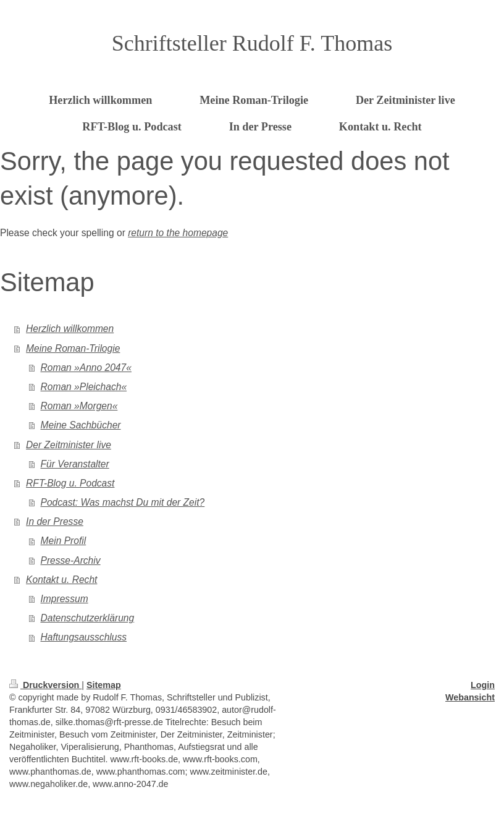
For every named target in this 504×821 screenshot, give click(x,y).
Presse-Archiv (71, 560)
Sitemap (104, 685)
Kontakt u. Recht (61, 580)
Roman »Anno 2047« (86, 368)
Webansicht (470, 697)
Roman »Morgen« (79, 406)
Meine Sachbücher (81, 425)
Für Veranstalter (75, 464)
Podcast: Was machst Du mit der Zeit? (123, 502)
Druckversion (45, 685)
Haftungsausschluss (84, 637)
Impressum (65, 599)
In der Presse (55, 521)
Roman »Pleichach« (84, 387)
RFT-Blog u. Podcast (70, 483)
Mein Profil (64, 541)
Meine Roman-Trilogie (73, 348)
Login (483, 685)
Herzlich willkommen (70, 329)
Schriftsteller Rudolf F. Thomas (252, 43)
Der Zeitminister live (69, 445)
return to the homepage (178, 233)
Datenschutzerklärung (88, 618)
